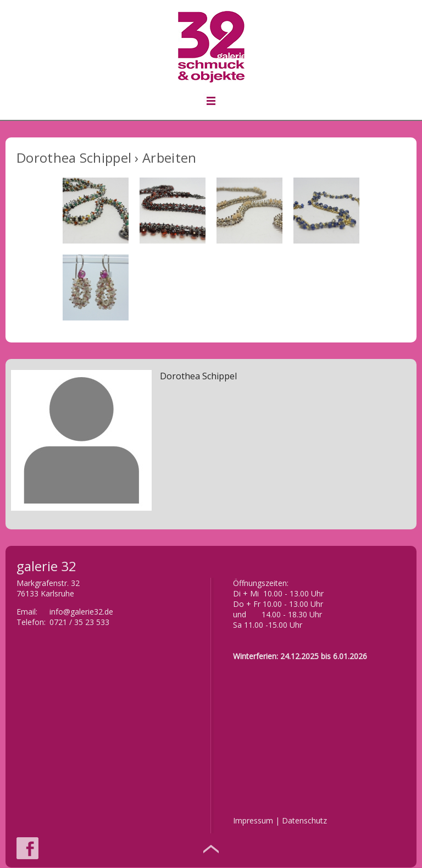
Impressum (253, 820)
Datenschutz (304, 820)
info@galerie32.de (81, 612)
